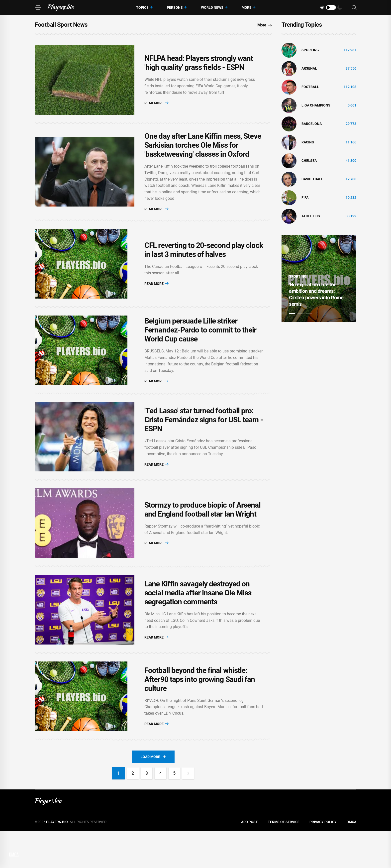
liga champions (316, 105)
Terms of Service (284, 859)
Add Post (249, 859)
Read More (156, 105)
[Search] (354, 8)
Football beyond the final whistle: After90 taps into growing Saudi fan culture (200, 713)
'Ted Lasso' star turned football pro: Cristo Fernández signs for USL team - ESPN (204, 438)
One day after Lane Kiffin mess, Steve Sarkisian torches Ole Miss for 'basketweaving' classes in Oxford (203, 150)
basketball (312, 179)
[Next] (190, 810)
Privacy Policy (323, 859)
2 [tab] (300, 313)
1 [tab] (292, 313)
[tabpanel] (319, 279)
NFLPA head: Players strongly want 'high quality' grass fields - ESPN (199, 65)
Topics (142, 7)
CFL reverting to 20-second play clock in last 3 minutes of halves (204, 258)
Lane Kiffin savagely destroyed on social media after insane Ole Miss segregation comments (198, 622)
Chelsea (309, 161)
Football (310, 87)
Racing (308, 142)
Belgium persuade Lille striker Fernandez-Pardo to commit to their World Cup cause (200, 343)
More (246, 7)
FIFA (305, 198)
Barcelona (312, 124)
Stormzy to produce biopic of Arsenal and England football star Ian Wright (202, 533)
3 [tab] (309, 313)
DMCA (351, 859)
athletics (311, 216)
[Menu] (38, 7)
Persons (175, 7)
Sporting (310, 50)
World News (212, 7)
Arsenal (309, 68)
